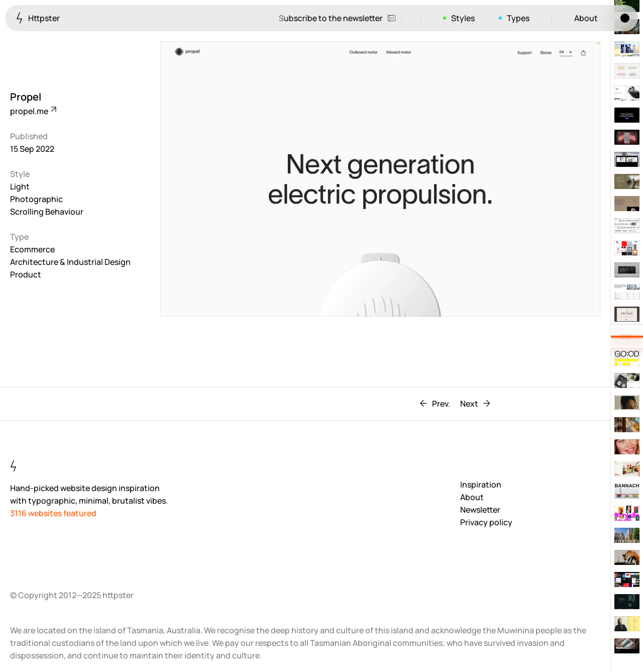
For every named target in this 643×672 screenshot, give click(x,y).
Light (20, 186)
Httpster (38, 18)
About (586, 18)
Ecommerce (32, 249)
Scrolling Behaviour (47, 212)
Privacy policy (486, 522)
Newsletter (480, 510)
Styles (463, 18)
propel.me (33, 111)
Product (26, 274)
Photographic (36, 199)
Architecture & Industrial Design (70, 262)
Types (518, 18)
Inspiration (481, 485)
